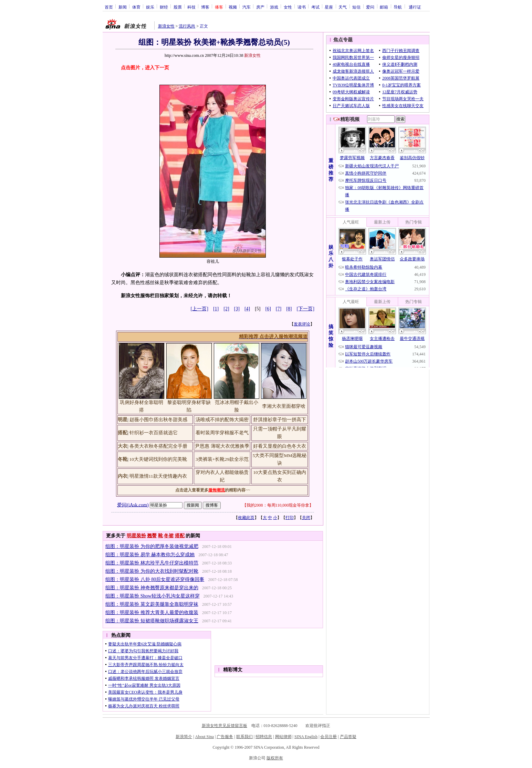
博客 (205, 7)
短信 (356, 7)
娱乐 (150, 7)
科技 (191, 7)
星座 (329, 7)
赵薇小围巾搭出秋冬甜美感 (158, 420)
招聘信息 (264, 737)
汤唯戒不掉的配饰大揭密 (222, 420)
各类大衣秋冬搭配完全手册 (158, 446)
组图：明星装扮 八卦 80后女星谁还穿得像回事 (155, 579)
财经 (164, 7)
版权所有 (275, 758)
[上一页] (200, 309)
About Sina (205, 737)
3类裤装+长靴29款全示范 (222, 459)
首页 (109, 7)
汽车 (247, 7)
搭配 (180, 536)
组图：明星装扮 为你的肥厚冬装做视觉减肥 (152, 546)
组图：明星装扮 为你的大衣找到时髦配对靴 (152, 571)
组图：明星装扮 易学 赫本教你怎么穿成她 (150, 555)
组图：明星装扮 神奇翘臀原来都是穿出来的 (152, 588)
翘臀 (152, 536)
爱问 (370, 7)
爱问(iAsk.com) (133, 505)
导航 (398, 7)
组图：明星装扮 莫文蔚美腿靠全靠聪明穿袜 (152, 604)
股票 (178, 7)
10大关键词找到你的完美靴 (158, 459)
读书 (302, 7)
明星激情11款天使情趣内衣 (158, 476)
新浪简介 (184, 737)
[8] (289, 309)
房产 (260, 7)
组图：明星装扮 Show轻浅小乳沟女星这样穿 (152, 596)
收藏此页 (246, 518)
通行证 (415, 7)
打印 (290, 518)
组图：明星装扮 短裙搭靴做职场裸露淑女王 (152, 621)
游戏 (274, 7)
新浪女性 (166, 26)
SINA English (306, 737)
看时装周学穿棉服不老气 (222, 433)
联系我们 (244, 737)
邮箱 (384, 7)
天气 (343, 7)
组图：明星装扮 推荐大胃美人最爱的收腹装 (152, 613)
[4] (247, 309)
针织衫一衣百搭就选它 (154, 433)
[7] (279, 309)
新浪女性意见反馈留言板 (225, 726)
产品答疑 (348, 737)
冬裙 (169, 536)
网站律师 (283, 737)
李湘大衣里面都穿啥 (284, 406)
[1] (216, 309)
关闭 (306, 518)
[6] (268, 309)
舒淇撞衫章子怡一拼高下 (280, 420)
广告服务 (225, 737)
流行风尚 (187, 26)
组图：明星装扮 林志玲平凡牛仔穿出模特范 (152, 563)
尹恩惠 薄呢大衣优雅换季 (222, 446)
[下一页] (306, 309)
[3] (237, 309)
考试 (315, 7)
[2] (226, 309)
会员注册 (328, 737)
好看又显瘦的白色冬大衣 (280, 446)
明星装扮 (136, 536)
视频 (233, 7)
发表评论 (302, 324)
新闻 (123, 7)
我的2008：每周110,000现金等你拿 (278, 505)
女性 (288, 7)
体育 (136, 7)
